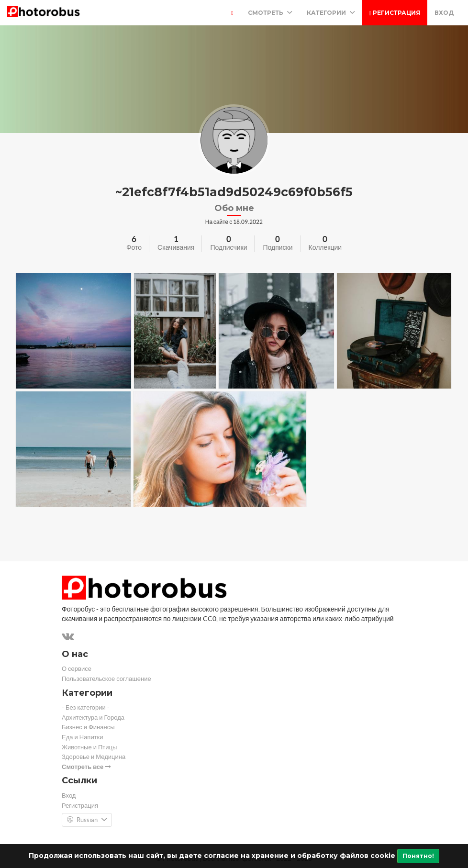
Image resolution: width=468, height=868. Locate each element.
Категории (331, 13)
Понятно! (418, 856)
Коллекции (325, 247)
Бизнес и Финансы (88, 727)
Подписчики (228, 247)
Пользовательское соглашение (106, 679)
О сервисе (77, 669)
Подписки (278, 247)
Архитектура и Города (93, 718)
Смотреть (270, 13)
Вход (444, 13)
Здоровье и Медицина (94, 757)
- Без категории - (86, 707)
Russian (87, 820)
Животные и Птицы (89, 747)
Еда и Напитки (83, 737)
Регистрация (395, 13)
